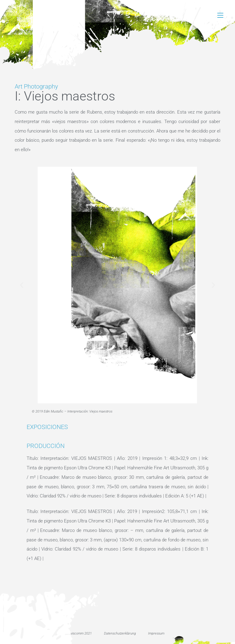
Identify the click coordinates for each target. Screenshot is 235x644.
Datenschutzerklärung (120, 633)
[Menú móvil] (220, 15)
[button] (22, 285)
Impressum (156, 633)
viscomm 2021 (81, 633)
